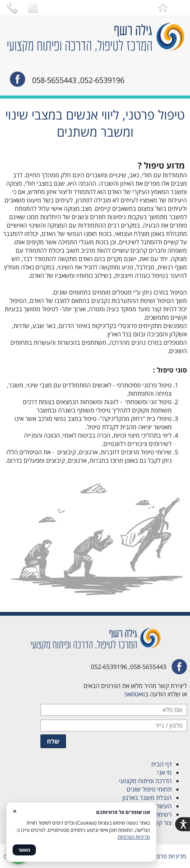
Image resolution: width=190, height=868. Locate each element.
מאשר (24, 850)
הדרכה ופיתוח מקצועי (144, 781)
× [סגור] (15, 811)
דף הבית (161, 764)
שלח (53, 741)
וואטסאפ (135, 694)
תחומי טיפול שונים (148, 789)
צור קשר (161, 823)
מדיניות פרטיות (168, 856)
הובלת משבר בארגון (147, 798)
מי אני (164, 772)
